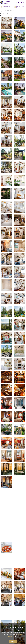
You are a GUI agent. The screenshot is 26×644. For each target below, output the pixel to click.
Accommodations (9, 10)
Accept (13, 641)
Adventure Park (5, 12)
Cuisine (21, 12)
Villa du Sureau (15, 16)
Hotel (17, 14)
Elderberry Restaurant (7, 14)
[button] (24, 624)
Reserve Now (7, 7)
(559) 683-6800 (20, 7)
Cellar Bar (14, 12)
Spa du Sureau (5, 16)
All (1, 10)
